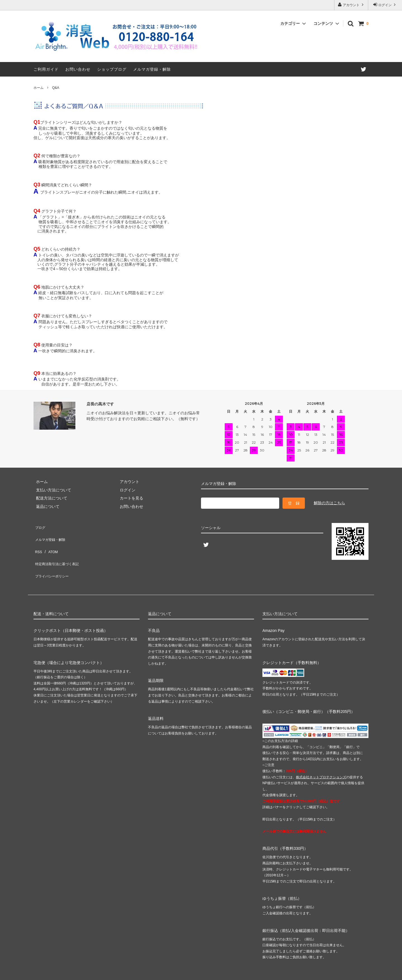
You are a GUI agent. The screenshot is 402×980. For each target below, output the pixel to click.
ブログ (39, 526)
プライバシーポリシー (53, 559)
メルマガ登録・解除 (152, 69)
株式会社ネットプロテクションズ (321, 757)
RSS (38, 542)
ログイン (385, 5)
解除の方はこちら (329, 503)
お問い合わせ (78, 69)
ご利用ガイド (46, 69)
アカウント (351, 5)
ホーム (39, 88)
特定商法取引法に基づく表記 (59, 550)
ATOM (50, 542)
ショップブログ (112, 69)
